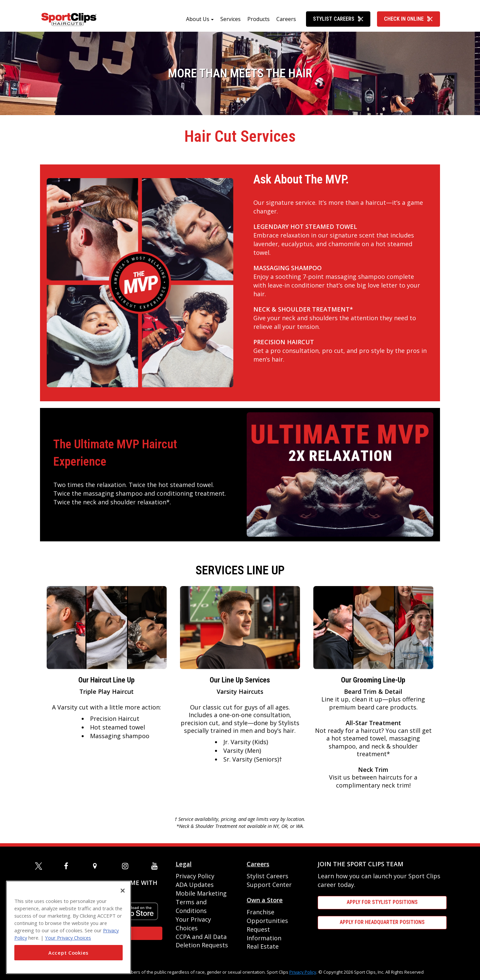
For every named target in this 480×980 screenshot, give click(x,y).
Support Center (269, 885)
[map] (98, 866)
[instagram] (127, 866)
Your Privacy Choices (68, 938)
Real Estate (263, 946)
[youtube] (156, 866)
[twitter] (40, 866)
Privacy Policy (195, 876)
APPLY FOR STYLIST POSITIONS (382, 902)
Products (258, 19)
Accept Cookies (68, 953)
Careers (286, 19)
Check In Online (408, 19)
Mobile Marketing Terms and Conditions (201, 902)
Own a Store (265, 900)
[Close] (123, 891)
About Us (198, 19)
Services (230, 19)
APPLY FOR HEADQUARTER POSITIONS (382, 922)
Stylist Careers (338, 19)
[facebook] (69, 866)
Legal (184, 864)
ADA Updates (195, 885)
